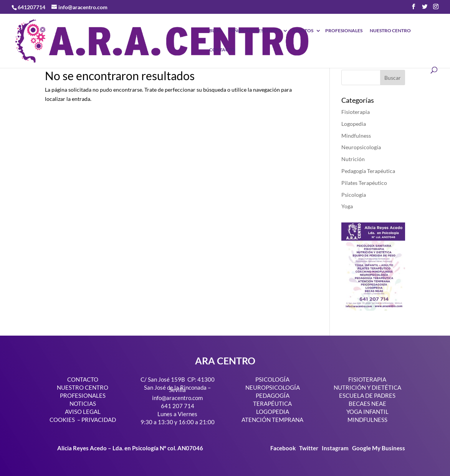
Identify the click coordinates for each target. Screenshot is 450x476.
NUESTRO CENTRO (390, 31)
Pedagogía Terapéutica (368, 171)
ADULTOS (303, 31)
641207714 (31, 7)
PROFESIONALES (344, 31)
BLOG (216, 31)
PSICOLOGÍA (272, 379)
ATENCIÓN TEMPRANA (272, 420)
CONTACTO (222, 50)
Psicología (354, 195)
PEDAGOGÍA (273, 395)
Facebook (284, 448)
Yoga (347, 206)
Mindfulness (356, 136)
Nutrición (353, 159)
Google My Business (379, 448)
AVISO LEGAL (83, 412)
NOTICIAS (83, 404)
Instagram (335, 448)
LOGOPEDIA (273, 412)
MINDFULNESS (367, 420)
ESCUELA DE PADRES (367, 395)
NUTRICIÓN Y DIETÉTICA (367, 387)
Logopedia (354, 124)
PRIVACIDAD (99, 420)
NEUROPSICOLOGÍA (273, 387)
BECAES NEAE (367, 404)
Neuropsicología (361, 147)
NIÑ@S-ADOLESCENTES (255, 31)
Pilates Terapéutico (364, 183)
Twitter (309, 448)
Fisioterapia (356, 112)
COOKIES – (65, 420)
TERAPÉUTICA (272, 404)
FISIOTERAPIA (367, 379)
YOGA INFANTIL (367, 412)
